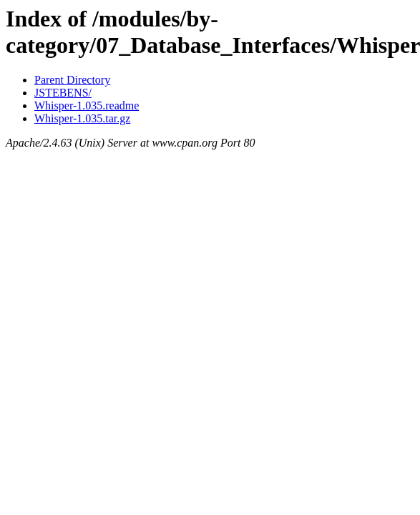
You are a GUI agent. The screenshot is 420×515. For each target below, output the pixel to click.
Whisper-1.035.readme (87, 106)
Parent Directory (72, 80)
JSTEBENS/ (63, 93)
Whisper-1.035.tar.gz (82, 118)
